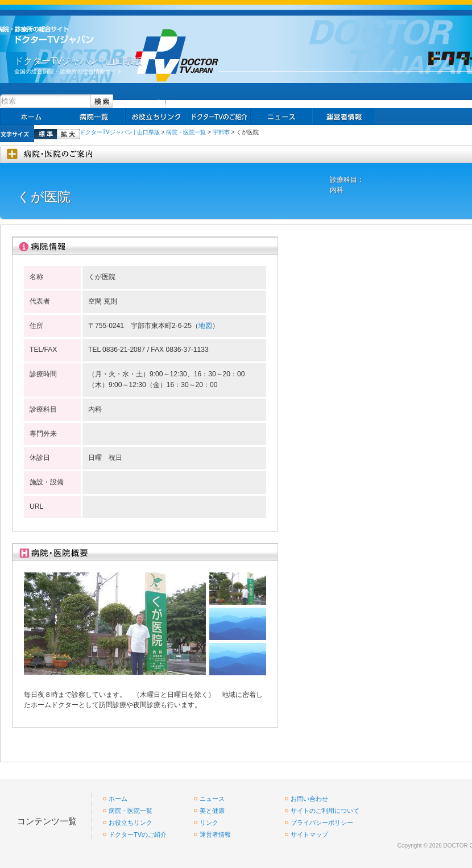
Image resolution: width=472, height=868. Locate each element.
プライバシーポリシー (322, 823)
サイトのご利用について (325, 811)
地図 (205, 326)
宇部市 (221, 132)
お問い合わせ (309, 799)
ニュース (281, 117)
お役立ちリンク (156, 117)
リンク (180, 102)
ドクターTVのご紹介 (138, 834)
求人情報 (219, 117)
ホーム (31, 117)
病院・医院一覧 (186, 132)
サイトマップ (142, 102)
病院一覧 (94, 117)
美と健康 (212, 811)
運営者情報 (215, 834)
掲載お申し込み (344, 117)
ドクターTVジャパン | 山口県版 (120, 132)
